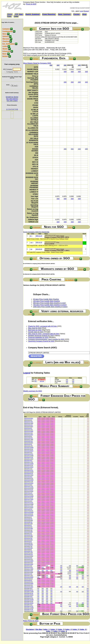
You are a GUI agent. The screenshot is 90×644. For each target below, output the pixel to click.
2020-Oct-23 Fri (28, 420)
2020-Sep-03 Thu (29, 478)
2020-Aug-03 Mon (29, 515)
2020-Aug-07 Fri (28, 509)
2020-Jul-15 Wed (28, 537)
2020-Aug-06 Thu (29, 511)
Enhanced (6, 51)
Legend (27, 373)
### (51, 65)
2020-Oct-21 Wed (29, 423)
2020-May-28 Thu (29, 590)
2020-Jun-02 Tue (28, 585)
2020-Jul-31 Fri (28, 517)
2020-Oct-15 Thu (28, 430)
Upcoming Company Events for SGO (41, 341)
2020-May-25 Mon (29, 595)
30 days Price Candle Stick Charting (46, 299)
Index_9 (64, 631)
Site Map (39, 629)
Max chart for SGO (35, 328)
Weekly (5, 49)
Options (5, 36)
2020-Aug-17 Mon (29, 499)
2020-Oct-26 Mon (29, 418)
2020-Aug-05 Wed (29, 512)
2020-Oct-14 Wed (29, 431)
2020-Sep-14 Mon (29, 467)
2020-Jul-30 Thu (28, 519)
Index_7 (49, 631)
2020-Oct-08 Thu (28, 438)
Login (81, 11)
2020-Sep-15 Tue (29, 465)
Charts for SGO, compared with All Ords (42, 326)
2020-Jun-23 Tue (28, 562)
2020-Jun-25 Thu (28, 559)
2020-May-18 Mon (29, 603)
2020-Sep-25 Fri (28, 452)
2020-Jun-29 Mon (29, 556)
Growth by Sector (12, 97)
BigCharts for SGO (35, 330)
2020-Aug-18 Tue (29, 498)
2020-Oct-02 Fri (28, 444)
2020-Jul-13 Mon (28, 540)
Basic (5, 54)
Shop (84, 14)
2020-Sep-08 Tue (29, 473)
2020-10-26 (39, 242)
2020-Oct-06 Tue (28, 441)
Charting (6, 41)
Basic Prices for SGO (31, 621)
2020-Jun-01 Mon (29, 587)
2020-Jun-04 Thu (28, 582)
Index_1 (46, 629)
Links (16, 16)
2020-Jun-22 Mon (29, 564)
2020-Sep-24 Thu (29, 454)
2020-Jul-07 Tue (28, 546)
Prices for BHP (31, 4)
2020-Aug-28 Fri (28, 485)
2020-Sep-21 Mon (29, 459)
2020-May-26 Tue (29, 593)
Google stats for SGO (36, 332)
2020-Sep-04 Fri (28, 477)
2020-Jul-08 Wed (28, 545)
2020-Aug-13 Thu (29, 502)
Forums (77, 14)
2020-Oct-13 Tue (28, 433)
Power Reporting (49, 14)
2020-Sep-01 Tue (29, 481)
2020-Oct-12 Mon (29, 434)
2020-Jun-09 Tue (28, 579)
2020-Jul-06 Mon (28, 548)
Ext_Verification (8, 44)
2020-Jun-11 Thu (28, 575)
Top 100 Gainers (12, 99)
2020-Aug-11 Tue (29, 506)
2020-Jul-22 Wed (28, 528)
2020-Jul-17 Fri (28, 533)
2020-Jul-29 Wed (28, 520)
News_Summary (64, 14)
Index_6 (83, 629)
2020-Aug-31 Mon (29, 483)
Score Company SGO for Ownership (36, 232)
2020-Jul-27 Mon (28, 524)
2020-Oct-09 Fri (28, 436)
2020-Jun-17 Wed (29, 569)
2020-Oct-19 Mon (29, 426)
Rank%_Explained (33, 14)
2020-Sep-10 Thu (29, 470)
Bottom (5, 56)
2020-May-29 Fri (28, 588)
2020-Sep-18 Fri (28, 460)
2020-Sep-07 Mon (29, 475)
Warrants (6, 39)
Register (86, 11)
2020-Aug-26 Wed (29, 488)
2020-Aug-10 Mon (29, 507)
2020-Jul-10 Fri (28, 541)
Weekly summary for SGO (33, 391)
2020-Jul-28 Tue (28, 522)
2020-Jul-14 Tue (28, 538)
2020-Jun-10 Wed (29, 577)
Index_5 (76, 629)
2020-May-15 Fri (28, 605)
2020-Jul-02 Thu (28, 551)
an (30, 236)
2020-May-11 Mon (29, 611)
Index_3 (61, 629)
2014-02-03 (39, 249)
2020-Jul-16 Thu (28, 535)
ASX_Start (19, 14)
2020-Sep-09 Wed (29, 472)
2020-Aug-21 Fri (28, 493)
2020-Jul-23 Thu (28, 527)
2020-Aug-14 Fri (28, 501)
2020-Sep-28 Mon (29, 451)
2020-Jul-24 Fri (28, 525)
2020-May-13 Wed (29, 608)
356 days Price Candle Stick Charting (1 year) (50, 303)
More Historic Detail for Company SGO (37, 63)
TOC (34, 29)
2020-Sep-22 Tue (29, 457)
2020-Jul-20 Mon (28, 532)
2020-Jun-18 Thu (28, 567)
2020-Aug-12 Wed (29, 504)
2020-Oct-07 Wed (29, 439)
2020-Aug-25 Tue (29, 490)
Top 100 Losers (12, 101)
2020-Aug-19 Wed (29, 496)
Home (10, 14)
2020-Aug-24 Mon (29, 491)
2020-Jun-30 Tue (28, 554)
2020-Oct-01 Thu (28, 446)
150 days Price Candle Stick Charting (46, 301)
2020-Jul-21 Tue (28, 530)
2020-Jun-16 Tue (28, 571)
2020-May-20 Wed (29, 600)
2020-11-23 (39, 236)
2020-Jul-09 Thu (28, 543)
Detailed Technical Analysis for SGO (41, 336)
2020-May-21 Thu (29, 598)
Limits (5, 46)
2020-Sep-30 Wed (29, 447)
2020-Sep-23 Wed (29, 456)
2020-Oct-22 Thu (28, 422)
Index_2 (54, 629)
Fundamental (7, 31)
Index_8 (56, 631)
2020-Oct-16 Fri (28, 428)
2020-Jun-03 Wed (29, 583)
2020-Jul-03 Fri (28, 549)
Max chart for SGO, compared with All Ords (44, 334)
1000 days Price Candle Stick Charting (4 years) (50, 307)
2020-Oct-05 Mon (29, 443)
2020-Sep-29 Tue (29, 449)
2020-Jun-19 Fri (28, 566)
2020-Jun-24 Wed (29, 561)
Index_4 (68, 629)
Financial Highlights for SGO (38, 337)
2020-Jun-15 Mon (29, 572)
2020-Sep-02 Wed (29, 480)
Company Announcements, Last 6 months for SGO (46, 339)
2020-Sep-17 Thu (29, 462)
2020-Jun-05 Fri (28, 580)
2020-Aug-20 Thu (29, 494)
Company (6, 29)
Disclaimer (30, 629)
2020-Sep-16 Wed (29, 464)
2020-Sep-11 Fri (28, 468)
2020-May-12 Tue (29, 609)
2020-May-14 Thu (29, 606)
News (4, 34)
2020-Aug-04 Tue (29, 514)
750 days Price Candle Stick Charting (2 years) (50, 305)
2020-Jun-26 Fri (28, 558)
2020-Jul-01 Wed (28, 553)
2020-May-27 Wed (29, 592)
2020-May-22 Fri (28, 596)
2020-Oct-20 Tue (28, 425)
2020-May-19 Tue (29, 601)
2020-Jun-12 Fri (28, 574)
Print (9, 16)
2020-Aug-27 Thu (29, 486)
